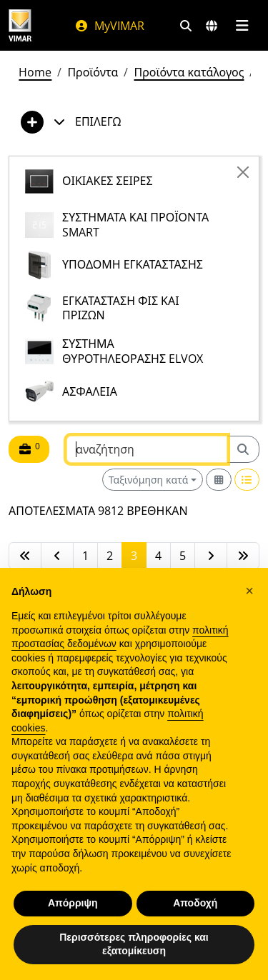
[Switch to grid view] (219, 480)
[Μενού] (242, 26)
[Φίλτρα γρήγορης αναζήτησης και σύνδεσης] (186, 26)
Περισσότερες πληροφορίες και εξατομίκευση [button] (134, 944)
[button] (249, 591)
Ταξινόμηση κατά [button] (149, 480)
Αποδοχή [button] (195, 903)
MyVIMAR (109, 26)
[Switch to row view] (247, 480)
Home (35, 72)
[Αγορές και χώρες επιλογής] (212, 26)
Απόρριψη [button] (73, 903)
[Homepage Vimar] (20, 25)
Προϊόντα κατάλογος (189, 72)
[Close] (243, 172)
